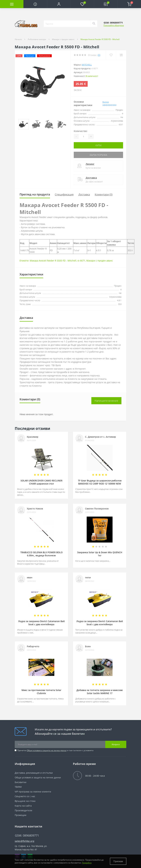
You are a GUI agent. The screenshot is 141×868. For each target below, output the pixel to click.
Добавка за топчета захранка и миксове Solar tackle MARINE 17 (100, 692)
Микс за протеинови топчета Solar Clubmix (41, 692)
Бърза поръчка (98, 155)
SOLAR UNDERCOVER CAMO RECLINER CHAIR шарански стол (41, 482)
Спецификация (64, 195)
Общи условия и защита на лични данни (47, 750)
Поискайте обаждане (114, 25)
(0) (99, 55)
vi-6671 (81, 261)
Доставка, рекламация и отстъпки (34, 773)
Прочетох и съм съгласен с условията (55, 750)
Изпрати (116, 744)
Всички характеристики (109, 103)
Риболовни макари (37, 39)
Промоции (21, 815)
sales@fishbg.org (24, 841)
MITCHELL (87, 65)
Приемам (118, 861)
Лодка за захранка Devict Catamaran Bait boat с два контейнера (41, 623)
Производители (23, 810)
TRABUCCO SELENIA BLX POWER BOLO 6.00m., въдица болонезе (41, 554)
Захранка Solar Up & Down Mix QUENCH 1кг (100, 554)
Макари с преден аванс (63, 39)
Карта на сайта (23, 806)
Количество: (81, 131)
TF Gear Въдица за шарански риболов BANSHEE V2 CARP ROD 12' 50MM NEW (100, 482)
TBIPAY (18, 787)
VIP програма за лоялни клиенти (33, 792)
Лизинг (90, 164)
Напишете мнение (106, 401)
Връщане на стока (25, 801)
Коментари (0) (104, 195)
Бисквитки (21, 782)
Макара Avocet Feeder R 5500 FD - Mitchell (53, 261)
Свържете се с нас (25, 796)
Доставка (91, 178)
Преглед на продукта (35, 194)
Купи (98, 145)
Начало (18, 39)
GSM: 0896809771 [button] (27, 836)
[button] (59, 4)
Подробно (87, 863)
